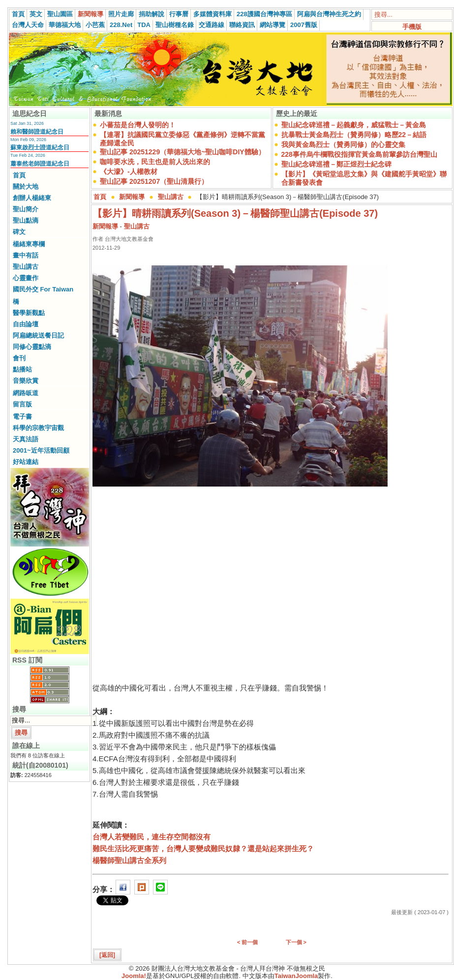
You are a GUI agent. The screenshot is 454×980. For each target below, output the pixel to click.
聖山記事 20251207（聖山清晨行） (154, 181)
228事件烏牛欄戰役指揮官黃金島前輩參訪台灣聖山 (359, 154)
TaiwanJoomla (296, 976)
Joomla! (134, 976)
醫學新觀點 (29, 313)
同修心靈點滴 (32, 347)
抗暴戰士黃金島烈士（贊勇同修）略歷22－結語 (354, 135)
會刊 (19, 358)
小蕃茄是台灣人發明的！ (138, 125)
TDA (144, 25)
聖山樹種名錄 (175, 25)
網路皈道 (26, 393)
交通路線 (212, 25)
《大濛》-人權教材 (129, 172)
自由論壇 (26, 324)
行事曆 (179, 14)
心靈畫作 (26, 278)
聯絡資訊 (242, 25)
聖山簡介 (26, 209)
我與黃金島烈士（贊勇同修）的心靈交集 (343, 144)
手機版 (412, 27)
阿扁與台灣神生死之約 (329, 14)
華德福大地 (65, 25)
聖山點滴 (26, 220)
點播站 (22, 369)
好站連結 (26, 462)
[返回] (107, 955)
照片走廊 (121, 14)
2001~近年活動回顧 (41, 450)
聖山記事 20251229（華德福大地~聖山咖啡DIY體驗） (182, 152)
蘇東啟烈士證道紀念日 (40, 147)
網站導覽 (272, 25)
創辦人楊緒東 (32, 198)
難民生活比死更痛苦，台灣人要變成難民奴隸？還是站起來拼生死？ (203, 849)
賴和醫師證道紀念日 (37, 132)
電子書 (22, 417)
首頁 (18, 14)
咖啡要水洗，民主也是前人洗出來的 (155, 162)
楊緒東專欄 (29, 244)
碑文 (19, 232)
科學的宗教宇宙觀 (38, 428)
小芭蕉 (95, 25)
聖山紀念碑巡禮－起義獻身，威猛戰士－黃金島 (354, 125)
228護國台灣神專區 (264, 14)
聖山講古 (26, 267)
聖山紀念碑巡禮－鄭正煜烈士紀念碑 (336, 164)
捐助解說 (151, 14)
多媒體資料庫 (212, 14)
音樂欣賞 (26, 381)
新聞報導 (91, 14)
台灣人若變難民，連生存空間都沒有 (151, 837)
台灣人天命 (28, 25)
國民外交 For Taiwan (43, 289)
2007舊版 (304, 25)
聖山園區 (60, 14)
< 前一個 (247, 942)
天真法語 (26, 439)
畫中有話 (26, 255)
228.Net (121, 25)
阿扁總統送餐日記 (38, 335)
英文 (36, 14)
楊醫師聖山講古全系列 (129, 860)
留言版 (22, 404)
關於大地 (26, 187)
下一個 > (296, 942)
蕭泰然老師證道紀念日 (40, 164)
